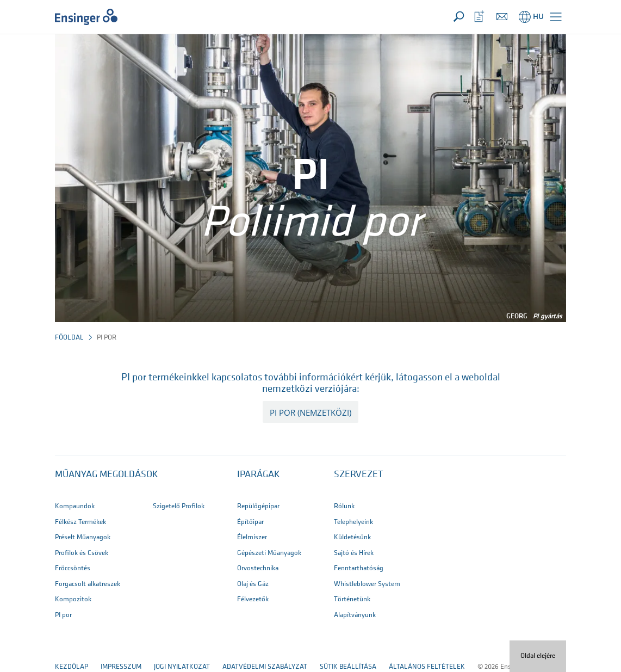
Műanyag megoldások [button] (107, 475)
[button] (556, 17)
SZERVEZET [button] (358, 475)
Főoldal (69, 338)
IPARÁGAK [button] (259, 475)
